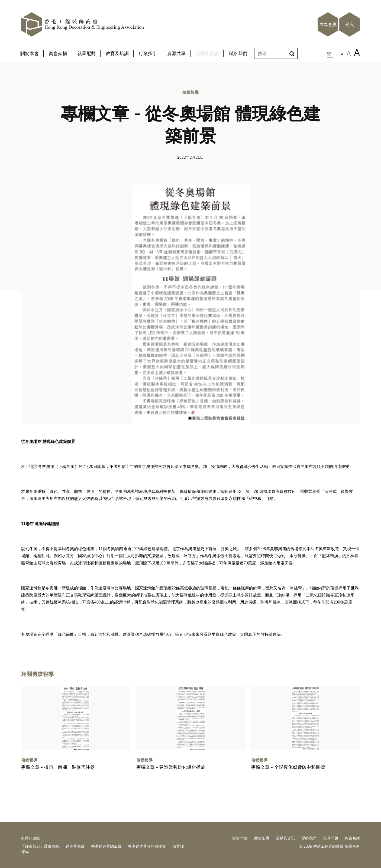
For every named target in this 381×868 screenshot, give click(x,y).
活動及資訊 (285, 838)
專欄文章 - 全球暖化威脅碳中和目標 (288, 767)
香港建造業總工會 (106, 846)
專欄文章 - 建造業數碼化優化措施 (171, 767)
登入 (350, 24)
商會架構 (262, 838)
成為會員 (328, 24)
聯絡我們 (309, 838)
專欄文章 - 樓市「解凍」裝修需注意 (58, 767)
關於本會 (240, 838)
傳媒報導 (190, 92)
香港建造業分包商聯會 (147, 846)
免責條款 (352, 838)
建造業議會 (75, 846)
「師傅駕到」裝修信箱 (40, 846)
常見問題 (331, 838)
